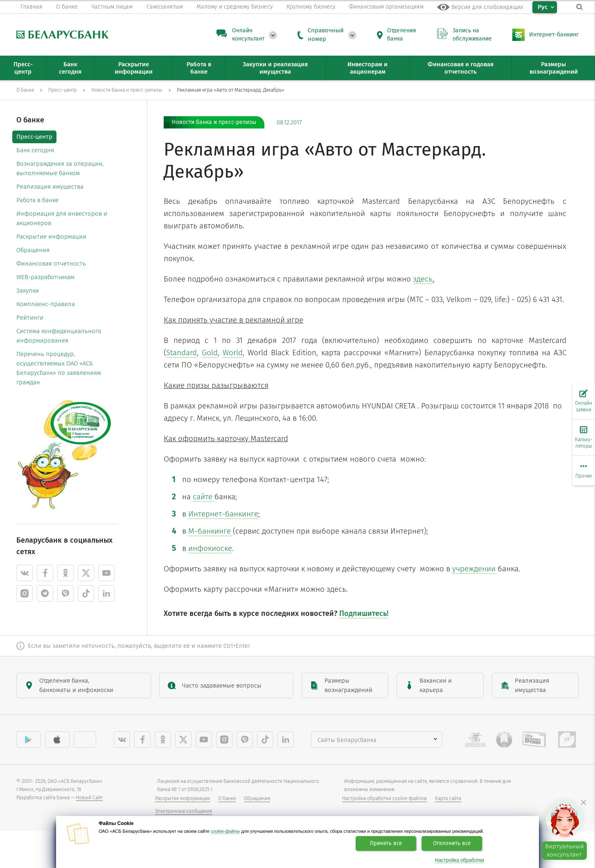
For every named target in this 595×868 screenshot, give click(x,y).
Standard (181, 353)
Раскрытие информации (51, 237)
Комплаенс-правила (46, 304)
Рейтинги (30, 318)
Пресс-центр (34, 137)
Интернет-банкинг (554, 35)
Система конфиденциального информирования (59, 336)
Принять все (386, 843)
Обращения (33, 250)
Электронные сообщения (184, 811)
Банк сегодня (35, 150)
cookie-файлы (225, 831)
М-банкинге (211, 531)
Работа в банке (37, 200)
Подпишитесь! (364, 613)
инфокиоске (210, 548)
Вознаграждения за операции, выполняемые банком (60, 168)
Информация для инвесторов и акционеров (62, 218)
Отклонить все (452, 843)
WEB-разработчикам (45, 277)
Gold (210, 353)
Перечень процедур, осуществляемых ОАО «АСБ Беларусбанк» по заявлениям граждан (59, 368)
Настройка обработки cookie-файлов (384, 798)
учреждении (474, 569)
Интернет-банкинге (223, 514)
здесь (423, 279)
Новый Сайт (89, 798)
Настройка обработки (460, 860)
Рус (543, 7)
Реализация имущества (50, 187)
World (233, 353)
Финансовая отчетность (51, 264)
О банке (227, 798)
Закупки (28, 291)
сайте (204, 497)
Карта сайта (448, 798)
